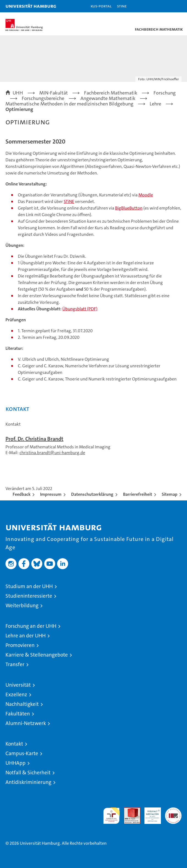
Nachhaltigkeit (22, 704)
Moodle (146, 195)
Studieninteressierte (29, 596)
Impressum (51, 494)
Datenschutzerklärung (92, 494)
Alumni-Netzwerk (26, 723)
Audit (129, 810)
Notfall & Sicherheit (28, 773)
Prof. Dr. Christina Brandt (34, 439)
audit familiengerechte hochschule (111, 816)
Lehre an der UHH (26, 636)
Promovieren (20, 645)
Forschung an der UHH (31, 626)
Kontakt (14, 744)
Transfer (15, 664)
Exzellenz (16, 694)
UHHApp (16, 763)
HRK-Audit (150, 813)
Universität (18, 685)
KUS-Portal (101, 6)
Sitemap (170, 494)
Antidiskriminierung (28, 782)
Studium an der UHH (29, 586)
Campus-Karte (22, 753)
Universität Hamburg (31, 6)
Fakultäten (18, 714)
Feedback (22, 494)
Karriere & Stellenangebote (37, 655)
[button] (166, 6)
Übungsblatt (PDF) (80, 309)
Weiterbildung (22, 605)
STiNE (69, 201)
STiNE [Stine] (122, 6)
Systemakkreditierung (173, 810)
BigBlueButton (129, 208)
